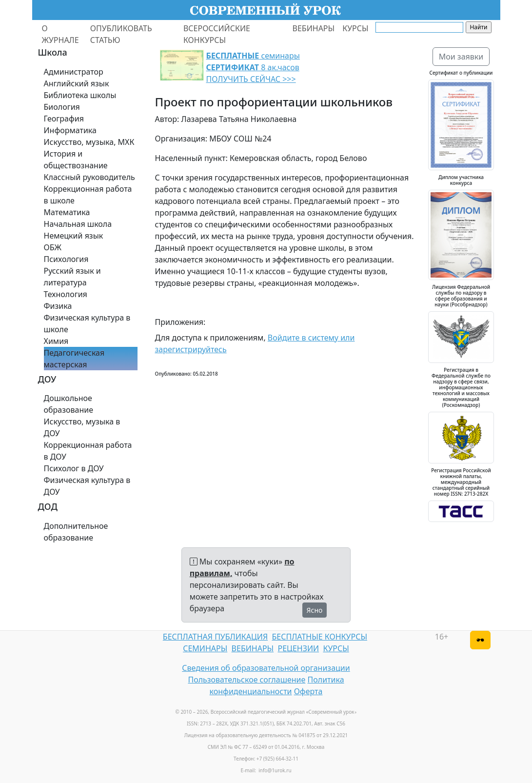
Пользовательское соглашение (246, 680)
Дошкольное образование (69, 404)
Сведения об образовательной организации (266, 668)
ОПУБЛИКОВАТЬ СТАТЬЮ (121, 34)
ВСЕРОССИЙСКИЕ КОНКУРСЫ (217, 34)
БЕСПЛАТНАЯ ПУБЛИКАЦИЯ (215, 637)
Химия (56, 341)
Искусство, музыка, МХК (89, 142)
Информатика (70, 130)
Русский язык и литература (72, 277)
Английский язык (77, 83)
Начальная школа (78, 224)
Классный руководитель (89, 177)
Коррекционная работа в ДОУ (88, 451)
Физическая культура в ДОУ (87, 486)
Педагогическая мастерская (74, 359)
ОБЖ (53, 247)
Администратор (74, 72)
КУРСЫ (355, 28)
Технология (66, 294)
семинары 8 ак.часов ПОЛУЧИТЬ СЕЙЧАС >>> (253, 67)
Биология (62, 107)
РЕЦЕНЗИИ (299, 648)
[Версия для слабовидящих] (480, 640)
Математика (67, 212)
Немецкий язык (74, 236)
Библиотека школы (80, 95)
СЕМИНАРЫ (205, 648)
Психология (66, 259)
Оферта (308, 691)
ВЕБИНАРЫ (314, 28)
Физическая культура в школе (87, 323)
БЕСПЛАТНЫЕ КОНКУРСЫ (320, 637)
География (64, 119)
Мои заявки (461, 57)
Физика (58, 306)
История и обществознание (76, 160)
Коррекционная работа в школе (88, 195)
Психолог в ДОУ (74, 468)
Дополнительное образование (76, 532)
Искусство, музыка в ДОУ (82, 427)
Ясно (315, 610)
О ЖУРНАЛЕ (60, 34)
